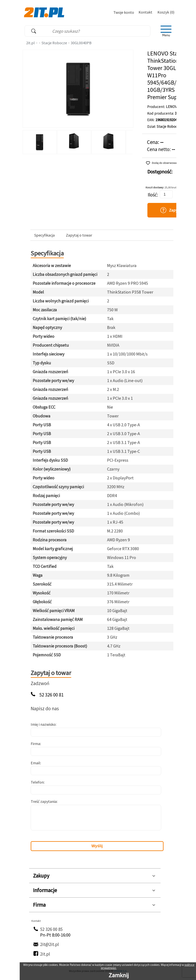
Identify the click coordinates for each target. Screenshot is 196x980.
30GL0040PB (81, 43)
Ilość (152, 195)
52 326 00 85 (51, 929)
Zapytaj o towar (79, 235)
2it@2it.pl (49, 944)
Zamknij (119, 975)
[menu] (166, 31)
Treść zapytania (44, 801)
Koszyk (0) (166, 12)
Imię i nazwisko (43, 724)
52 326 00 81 (51, 695)
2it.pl (31, 43)
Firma (35, 744)
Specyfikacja (44, 235)
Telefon (37, 782)
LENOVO (173, 107)
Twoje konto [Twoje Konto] (124, 12)
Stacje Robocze (54, 43)
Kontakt (145, 12)
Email (35, 763)
